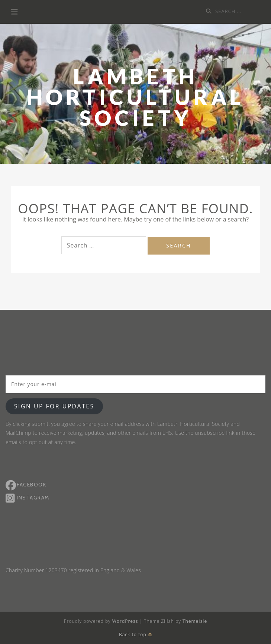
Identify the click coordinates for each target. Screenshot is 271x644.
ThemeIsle (195, 621)
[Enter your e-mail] (135, 384)
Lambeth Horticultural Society (136, 97)
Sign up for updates (54, 406)
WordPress (125, 621)
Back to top (135, 635)
